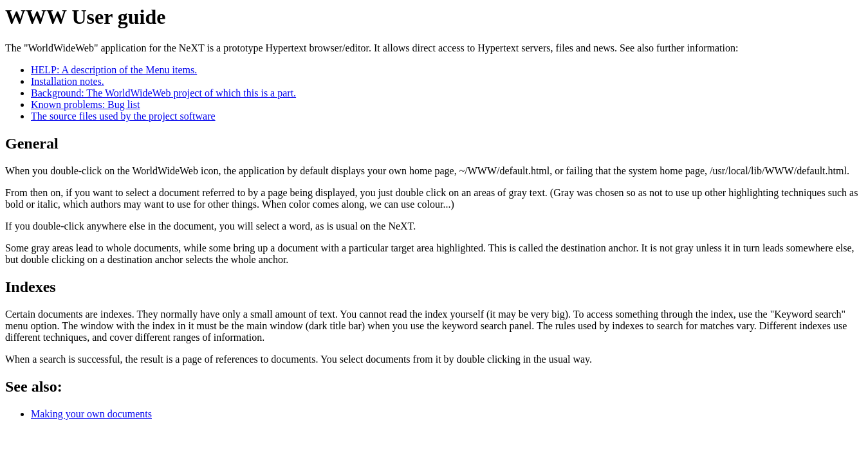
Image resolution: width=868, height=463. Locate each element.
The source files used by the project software (123, 116)
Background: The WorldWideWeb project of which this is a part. (163, 93)
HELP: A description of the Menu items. (114, 70)
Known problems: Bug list (85, 104)
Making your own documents (91, 414)
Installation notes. (68, 81)
